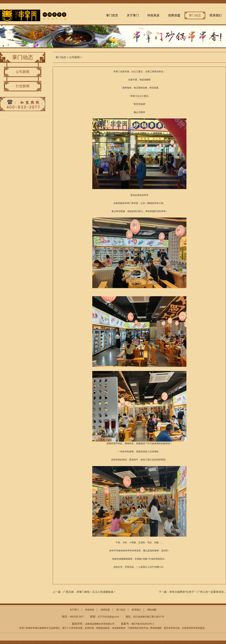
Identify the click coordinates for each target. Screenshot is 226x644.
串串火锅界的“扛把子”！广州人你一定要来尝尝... (198, 592)
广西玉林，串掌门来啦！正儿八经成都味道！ (90, 592)
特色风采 (153, 15)
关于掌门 (133, 15)
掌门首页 (112, 15)
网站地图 (152, 610)
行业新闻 (23, 86)
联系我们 (216, 15)
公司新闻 (23, 72)
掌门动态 (195, 15)
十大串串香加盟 (75, 628)
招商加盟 (174, 15)
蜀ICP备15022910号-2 (143, 624)
